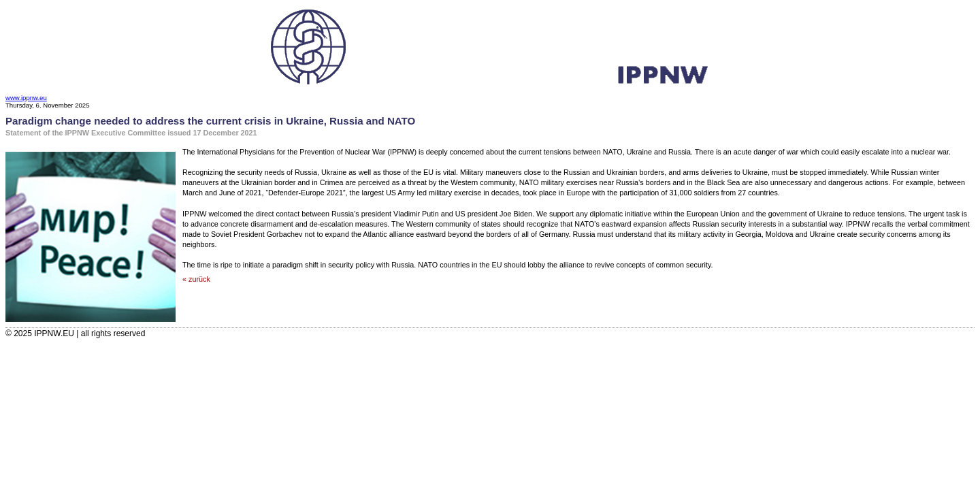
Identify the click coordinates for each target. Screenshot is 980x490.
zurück (199, 279)
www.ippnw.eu (26, 98)
